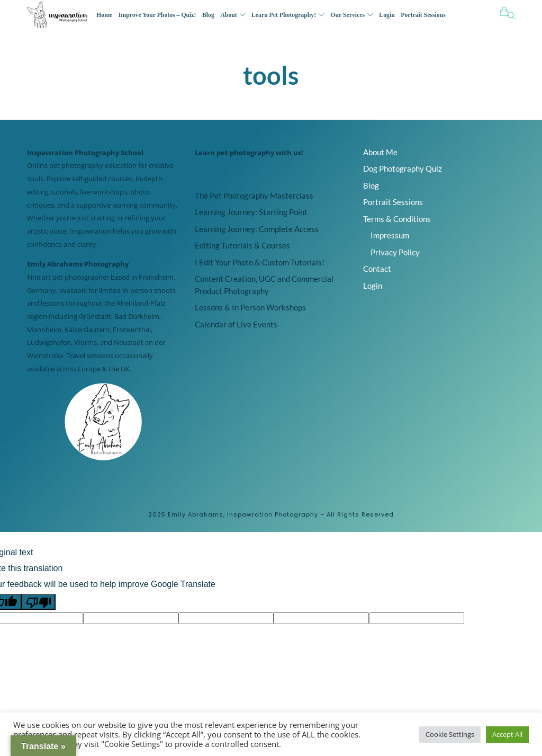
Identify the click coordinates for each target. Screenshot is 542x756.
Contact (377, 269)
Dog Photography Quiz (403, 168)
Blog (371, 185)
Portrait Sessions (393, 202)
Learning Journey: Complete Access (257, 229)
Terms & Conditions (397, 219)
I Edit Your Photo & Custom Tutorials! (260, 262)
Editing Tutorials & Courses (242, 245)
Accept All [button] (507, 734)
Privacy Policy (395, 252)
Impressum (390, 235)
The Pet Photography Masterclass (254, 195)
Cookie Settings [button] (450, 734)
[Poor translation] (39, 602)
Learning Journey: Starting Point (251, 212)
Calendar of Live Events (236, 324)
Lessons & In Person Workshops (250, 307)
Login (373, 286)
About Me (380, 152)
